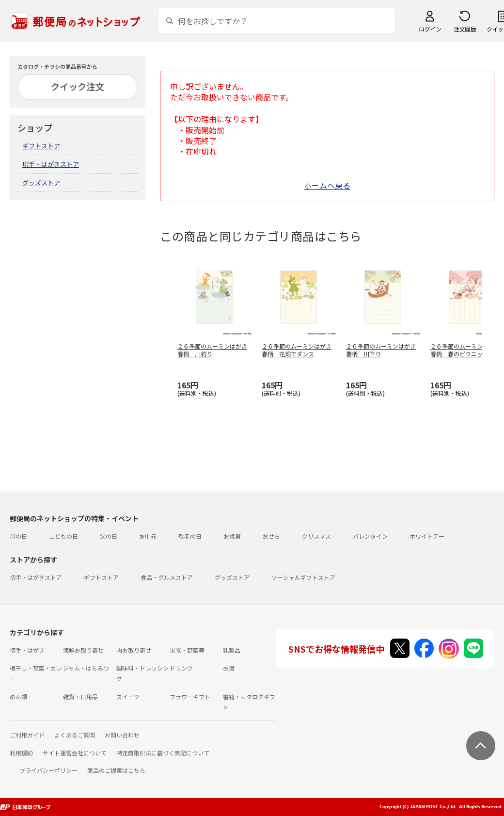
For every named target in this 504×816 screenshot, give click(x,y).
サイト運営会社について (75, 753)
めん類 (18, 696)
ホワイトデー (427, 536)
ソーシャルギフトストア (303, 577)
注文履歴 (465, 29)
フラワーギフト (190, 696)
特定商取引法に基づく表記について (163, 753)
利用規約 (21, 753)
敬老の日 (190, 536)
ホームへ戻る (327, 185)
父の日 (109, 536)
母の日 (18, 536)
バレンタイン (370, 536)
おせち (271, 536)
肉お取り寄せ (134, 650)
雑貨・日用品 (80, 696)
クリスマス (316, 536)
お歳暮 (232, 536)
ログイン (430, 29)
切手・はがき (27, 650)
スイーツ (128, 696)
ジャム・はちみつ (86, 668)
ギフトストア (41, 146)
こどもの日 (63, 536)
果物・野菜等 (187, 650)
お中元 (148, 536)
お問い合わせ (122, 735)
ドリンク (181, 668)
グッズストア (41, 183)
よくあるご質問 (75, 735)
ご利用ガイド (27, 735)
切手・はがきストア (51, 164)
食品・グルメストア (167, 577)
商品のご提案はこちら (116, 770)
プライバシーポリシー (48, 770)
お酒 (229, 668)
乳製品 (232, 650)
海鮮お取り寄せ (83, 650)
